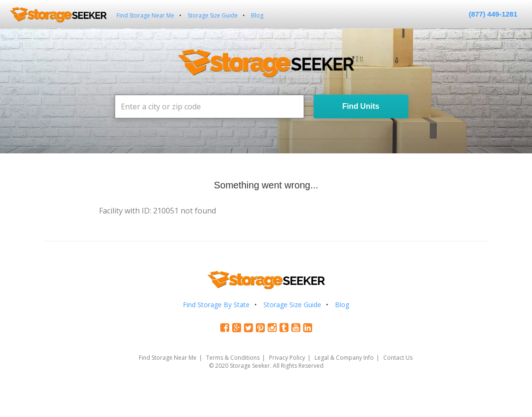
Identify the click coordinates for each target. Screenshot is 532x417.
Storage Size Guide (213, 15)
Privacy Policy (287, 358)
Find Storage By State (216, 305)
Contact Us (398, 358)
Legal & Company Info (344, 358)
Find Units (361, 106)
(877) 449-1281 (493, 14)
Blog (257, 15)
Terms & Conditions (233, 358)
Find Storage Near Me (145, 15)
